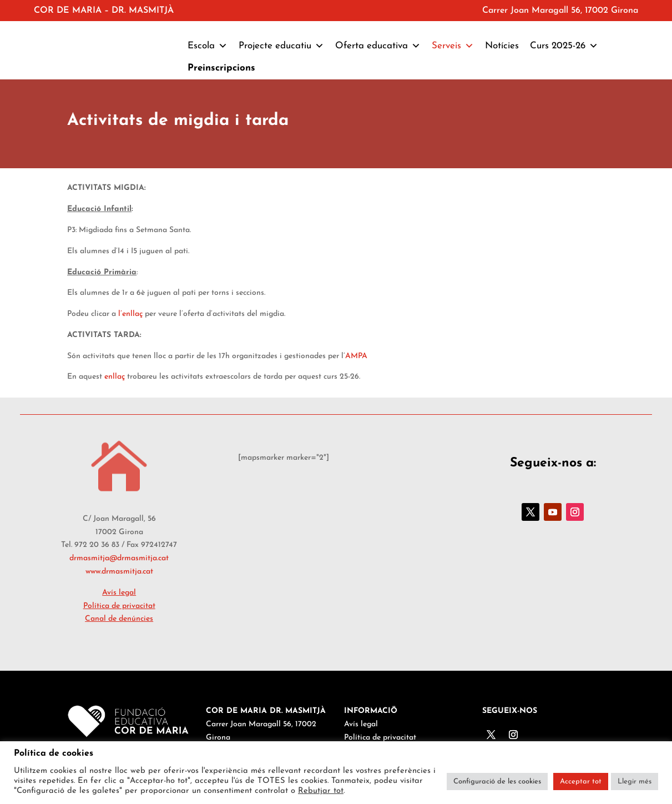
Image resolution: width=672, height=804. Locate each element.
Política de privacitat (119, 606)
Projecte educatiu (281, 46)
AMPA (356, 356)
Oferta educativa (378, 46)
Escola (208, 46)
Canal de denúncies (119, 619)
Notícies (502, 46)
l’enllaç (130, 314)
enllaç (115, 377)
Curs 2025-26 (564, 46)
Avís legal (119, 593)
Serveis (453, 46)
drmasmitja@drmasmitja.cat (119, 558)
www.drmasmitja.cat (119, 572)
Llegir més (635, 782)
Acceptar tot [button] (581, 782)
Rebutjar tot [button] (321, 791)
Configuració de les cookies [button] (497, 782)
